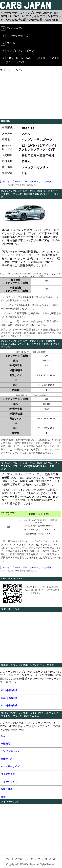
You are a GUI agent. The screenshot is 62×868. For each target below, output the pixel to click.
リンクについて (32, 859)
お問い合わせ (49, 859)
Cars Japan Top (12, 29)
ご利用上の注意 (14, 859)
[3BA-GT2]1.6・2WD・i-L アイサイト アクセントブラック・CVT (30, 60)
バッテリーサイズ (14, 36)
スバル (8, 43)
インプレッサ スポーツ (17, 51)
